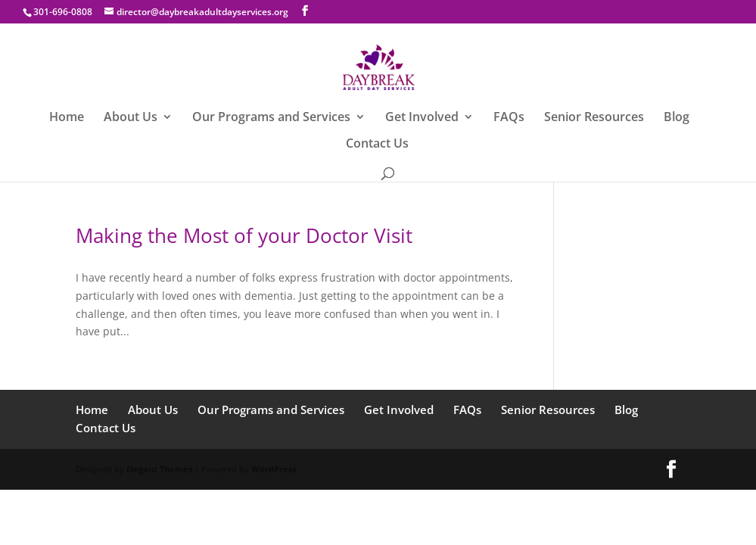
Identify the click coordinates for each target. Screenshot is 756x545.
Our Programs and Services (271, 118)
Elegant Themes (159, 469)
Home (67, 118)
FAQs (509, 118)
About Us (131, 118)
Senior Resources (594, 118)
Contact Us (377, 145)
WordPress (274, 469)
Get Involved (422, 118)
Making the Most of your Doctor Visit (244, 235)
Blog (677, 118)
